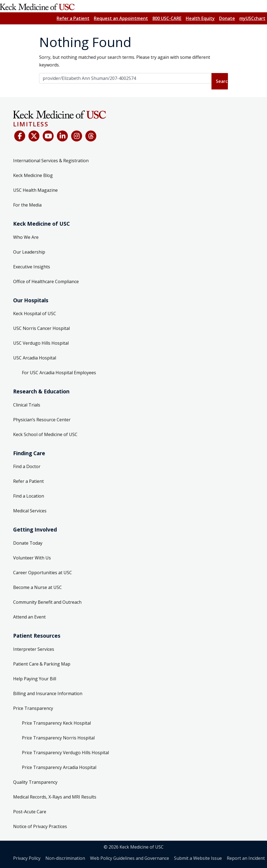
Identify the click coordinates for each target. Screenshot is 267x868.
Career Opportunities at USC (43, 573)
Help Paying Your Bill (35, 679)
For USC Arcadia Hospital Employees (59, 373)
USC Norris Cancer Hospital (41, 328)
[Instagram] (77, 136)
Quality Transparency (35, 782)
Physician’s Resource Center (42, 420)
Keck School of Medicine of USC (45, 434)
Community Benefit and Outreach (47, 602)
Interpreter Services (34, 649)
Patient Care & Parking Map (42, 664)
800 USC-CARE (167, 18)
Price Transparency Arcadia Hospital (59, 767)
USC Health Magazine (35, 190)
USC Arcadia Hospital (35, 358)
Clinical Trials (27, 405)
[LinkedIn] (62, 136)
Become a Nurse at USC (37, 587)
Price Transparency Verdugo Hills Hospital (65, 753)
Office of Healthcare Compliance (46, 281)
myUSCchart (252, 18)
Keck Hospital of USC (35, 313)
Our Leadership (29, 252)
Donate (227, 18)
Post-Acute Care (30, 812)
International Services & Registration (51, 161)
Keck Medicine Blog (33, 175)
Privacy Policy (27, 858)
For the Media (27, 205)
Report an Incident (246, 858)
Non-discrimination (65, 858)
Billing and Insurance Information (48, 693)
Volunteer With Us (32, 558)
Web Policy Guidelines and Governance (130, 858)
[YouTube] (48, 136)
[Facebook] (20, 136)
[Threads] (91, 136)
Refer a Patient (73, 18)
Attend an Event (29, 617)
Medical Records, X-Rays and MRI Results (55, 797)
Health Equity (200, 18)
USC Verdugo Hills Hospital (41, 343)
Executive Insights (32, 267)
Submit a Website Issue (198, 858)
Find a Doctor (27, 466)
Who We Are (26, 237)
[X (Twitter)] (34, 136)
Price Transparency (33, 708)
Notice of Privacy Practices (40, 826)
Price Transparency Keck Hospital (56, 723)
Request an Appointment (121, 18)
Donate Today (28, 543)
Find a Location (29, 496)
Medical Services (30, 511)
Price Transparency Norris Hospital (58, 738)
